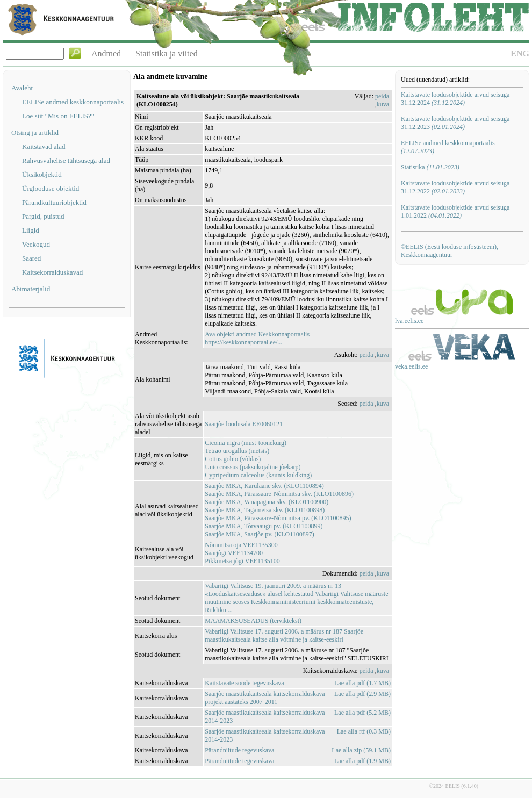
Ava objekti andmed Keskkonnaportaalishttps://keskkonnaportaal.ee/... (257, 338)
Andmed (106, 53)
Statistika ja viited (167, 53)
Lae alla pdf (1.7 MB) (362, 683)
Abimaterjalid (31, 289)
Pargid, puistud (43, 216)
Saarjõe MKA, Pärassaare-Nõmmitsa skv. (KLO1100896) (279, 494)
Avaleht (22, 88)
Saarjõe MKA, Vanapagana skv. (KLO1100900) (267, 502)
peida (382, 96)
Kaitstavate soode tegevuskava (244, 683)
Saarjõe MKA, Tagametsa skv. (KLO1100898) (265, 510)
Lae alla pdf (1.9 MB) (362, 761)
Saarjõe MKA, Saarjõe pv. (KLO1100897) (259, 534)
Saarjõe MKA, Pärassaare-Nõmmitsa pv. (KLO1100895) (278, 518)
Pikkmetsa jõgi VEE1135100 (242, 561)
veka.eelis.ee (411, 366)
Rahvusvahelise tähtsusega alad (66, 160)
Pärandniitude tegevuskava (239, 750)
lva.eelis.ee (409, 321)
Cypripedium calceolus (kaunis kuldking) (258, 475)
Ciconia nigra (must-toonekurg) (246, 443)
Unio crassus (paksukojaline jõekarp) (253, 467)
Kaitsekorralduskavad (52, 272)
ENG (520, 53)
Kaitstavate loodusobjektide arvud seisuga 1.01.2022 (455, 211)
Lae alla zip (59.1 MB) (361, 750)
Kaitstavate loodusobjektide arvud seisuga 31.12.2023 (455, 123)
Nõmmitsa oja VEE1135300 (241, 545)
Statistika (430, 167)
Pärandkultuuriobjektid (54, 202)
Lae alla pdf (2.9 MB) (362, 694)
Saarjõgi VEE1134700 (234, 553)
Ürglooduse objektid (51, 188)
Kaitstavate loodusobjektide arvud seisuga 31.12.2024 (455, 99)
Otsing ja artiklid (35, 132)
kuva (383, 104)
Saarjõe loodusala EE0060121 (244, 424)
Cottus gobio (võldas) (233, 459)
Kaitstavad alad (44, 146)
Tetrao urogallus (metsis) (237, 451)
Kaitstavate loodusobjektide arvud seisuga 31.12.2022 (455, 187)
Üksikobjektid (42, 174)
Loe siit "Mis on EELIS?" (58, 116)
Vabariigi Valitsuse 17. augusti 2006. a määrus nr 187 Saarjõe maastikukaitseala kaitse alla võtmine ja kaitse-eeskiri (284, 635)
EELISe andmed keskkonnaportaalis (73, 102)
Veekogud (36, 244)
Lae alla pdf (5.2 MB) (362, 713)
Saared (31, 258)
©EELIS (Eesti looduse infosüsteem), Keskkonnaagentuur (450, 251)
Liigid (31, 230)
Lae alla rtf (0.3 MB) (364, 731)
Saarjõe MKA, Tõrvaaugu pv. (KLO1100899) (264, 526)
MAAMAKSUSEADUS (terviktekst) (253, 621)
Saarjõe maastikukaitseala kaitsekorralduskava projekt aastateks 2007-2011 (265, 698)
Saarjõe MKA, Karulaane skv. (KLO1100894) (264, 486)
